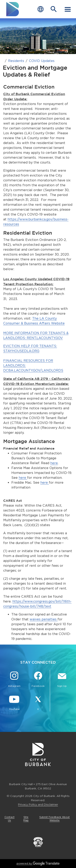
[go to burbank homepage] (13, 9)
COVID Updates (42, 61)
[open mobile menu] (68, 9)
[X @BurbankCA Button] (38, 703)
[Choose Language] (41, 9)
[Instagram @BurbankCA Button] (14, 680)
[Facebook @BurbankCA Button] (38, 680)
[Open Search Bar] (54, 9)
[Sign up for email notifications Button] (62, 680)
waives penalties (44, 619)
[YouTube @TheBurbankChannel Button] (14, 703)
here (54, 463)
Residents (16, 61)
